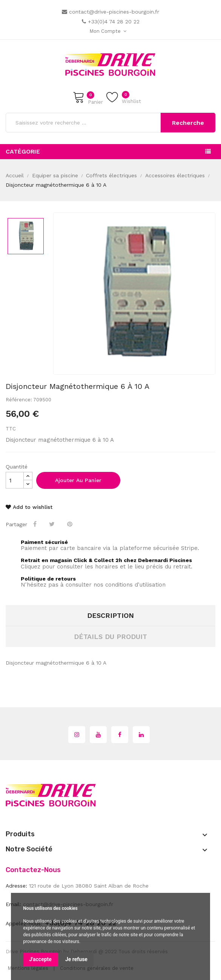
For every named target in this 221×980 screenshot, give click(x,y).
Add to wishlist (29, 507)
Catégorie (23, 151)
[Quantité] (15, 480)
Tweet (53, 524)
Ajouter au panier (78, 480)
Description (110, 615)
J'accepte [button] (40, 959)
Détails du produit (110, 637)
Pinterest (71, 524)
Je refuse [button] (76, 959)
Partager (36, 524)
